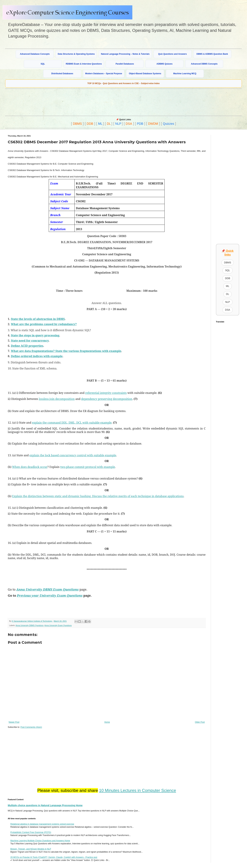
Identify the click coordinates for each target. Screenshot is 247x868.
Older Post (200, 722)
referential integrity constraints (106, 393)
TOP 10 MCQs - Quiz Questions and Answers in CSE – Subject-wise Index (124, 83)
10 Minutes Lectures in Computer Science (137, 790)
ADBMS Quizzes (165, 64)
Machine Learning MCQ (185, 74)
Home (107, 722)
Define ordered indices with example (37, 356)
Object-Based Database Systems (145, 74)
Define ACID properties (27, 346)
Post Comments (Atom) (31, 727)
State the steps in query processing (35, 335)
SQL (43, 64)
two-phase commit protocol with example (88, 467)
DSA (129, 124)
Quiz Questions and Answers (173, 54)
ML (100, 124)
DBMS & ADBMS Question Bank (212, 54)
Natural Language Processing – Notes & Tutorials (125, 54)
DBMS (77, 124)
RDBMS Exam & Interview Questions (84, 64)
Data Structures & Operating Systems (76, 54)
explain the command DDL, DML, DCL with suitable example (72, 423)
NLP (118, 124)
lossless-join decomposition (57, 399)
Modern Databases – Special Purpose (104, 74)
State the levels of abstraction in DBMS (38, 319)
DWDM (153, 124)
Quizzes (168, 124)
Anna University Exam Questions (58, 625)
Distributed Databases (62, 74)
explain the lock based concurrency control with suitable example (73, 455)
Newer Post (14, 722)
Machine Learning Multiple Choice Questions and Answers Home (40, 841)
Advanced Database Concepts (35, 54)
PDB (140, 124)
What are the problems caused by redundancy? (44, 324)
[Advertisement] (89, 102)
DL (109, 124)
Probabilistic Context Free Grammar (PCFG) (31, 832)
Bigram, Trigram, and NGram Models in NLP (31, 849)
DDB (90, 124)
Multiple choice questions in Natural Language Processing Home (45, 805)
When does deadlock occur (30, 467)
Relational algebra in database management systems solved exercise (42, 824)
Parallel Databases (125, 64)
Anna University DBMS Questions (29, 625)
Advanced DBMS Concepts (204, 64)
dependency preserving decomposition (107, 399)
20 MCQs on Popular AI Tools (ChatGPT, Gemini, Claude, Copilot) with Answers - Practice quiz (54, 857)
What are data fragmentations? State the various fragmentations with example (66, 351)
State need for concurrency (30, 341)
